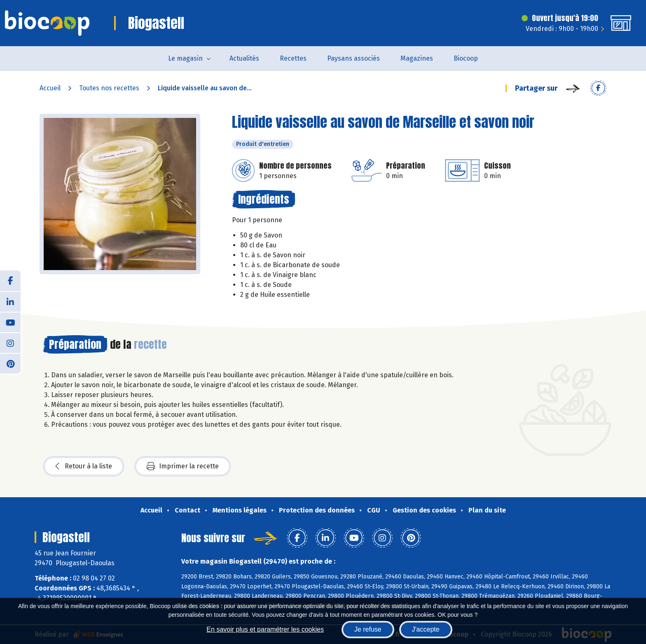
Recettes (293, 58)
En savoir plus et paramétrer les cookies (265, 629)
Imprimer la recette (183, 466)
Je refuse (368, 629)
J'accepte (426, 629)
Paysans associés (353, 58)
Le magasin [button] (185, 58)
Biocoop (466, 58)
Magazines (417, 58)
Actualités (244, 58)
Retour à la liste (84, 466)
